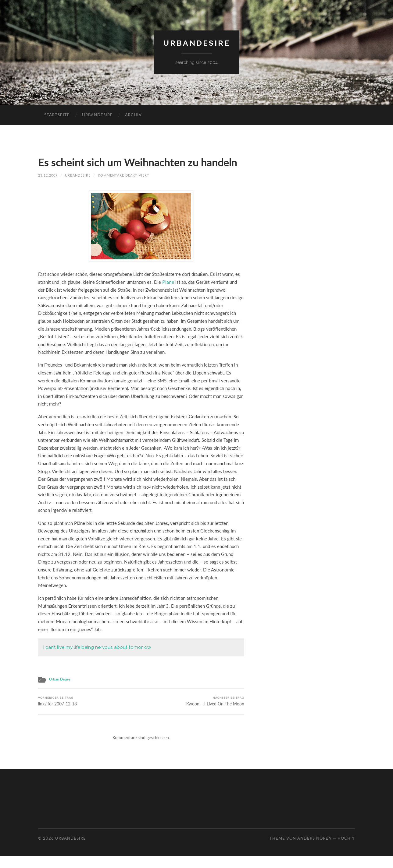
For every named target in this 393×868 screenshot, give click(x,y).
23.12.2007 (48, 188)
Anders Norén (314, 850)
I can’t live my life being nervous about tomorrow (96, 659)
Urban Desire (60, 691)
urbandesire (196, 43)
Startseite (57, 115)
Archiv (133, 115)
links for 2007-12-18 (57, 713)
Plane (168, 294)
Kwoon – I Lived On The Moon (218, 713)
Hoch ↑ (346, 850)
